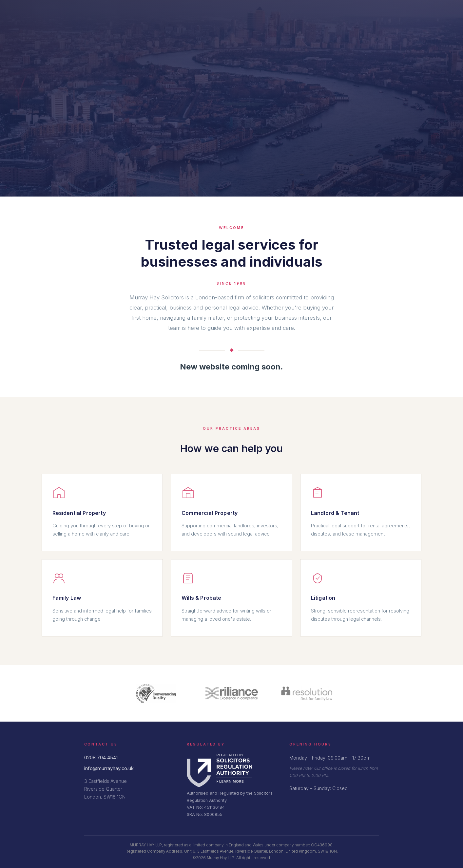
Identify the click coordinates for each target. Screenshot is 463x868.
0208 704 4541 (101, 758)
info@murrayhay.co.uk (109, 768)
